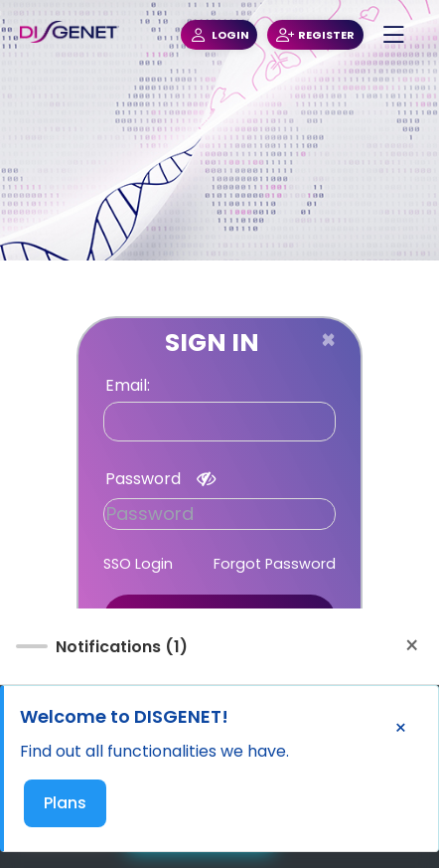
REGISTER (315, 35)
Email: (128, 386)
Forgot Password (275, 564)
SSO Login (138, 564)
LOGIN (219, 35)
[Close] (328, 340)
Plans (65, 803)
